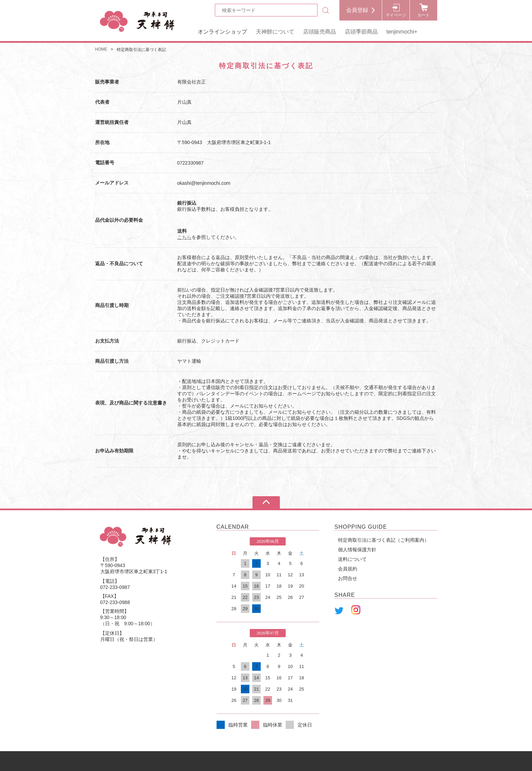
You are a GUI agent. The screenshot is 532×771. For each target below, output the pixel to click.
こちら (184, 237)
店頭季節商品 (361, 32)
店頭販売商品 (320, 32)
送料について (352, 559)
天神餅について (275, 32)
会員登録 (357, 10)
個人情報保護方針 (357, 550)
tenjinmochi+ (402, 32)
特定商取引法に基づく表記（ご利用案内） (384, 540)
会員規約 (348, 569)
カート (424, 15)
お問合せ (348, 578)
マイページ (396, 15)
